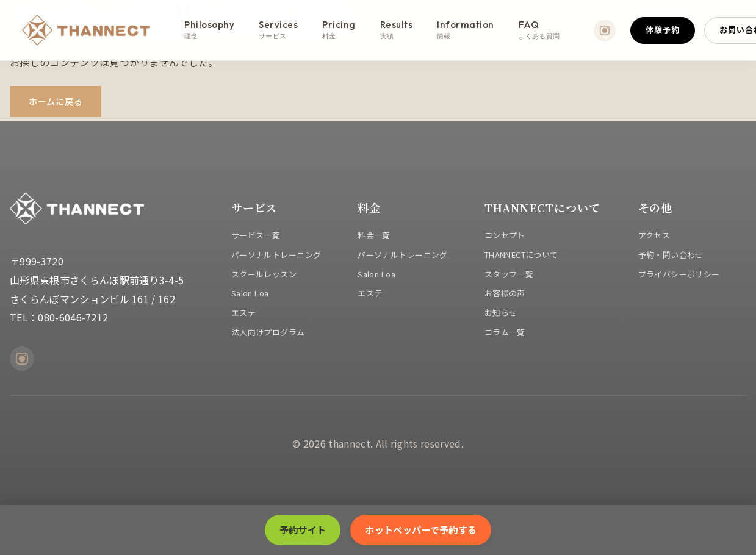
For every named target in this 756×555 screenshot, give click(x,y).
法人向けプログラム (268, 332)
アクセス (654, 235)
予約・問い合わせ (671, 255)
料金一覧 (374, 235)
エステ (243, 313)
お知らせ (501, 313)
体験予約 (663, 30)
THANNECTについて (521, 255)
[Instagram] (605, 30)
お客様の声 (505, 293)
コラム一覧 (505, 332)
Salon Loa (250, 293)
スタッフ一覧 (509, 274)
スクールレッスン (264, 274)
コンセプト (505, 235)
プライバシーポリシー (679, 274)
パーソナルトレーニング (276, 255)
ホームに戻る (56, 101)
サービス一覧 (256, 235)
